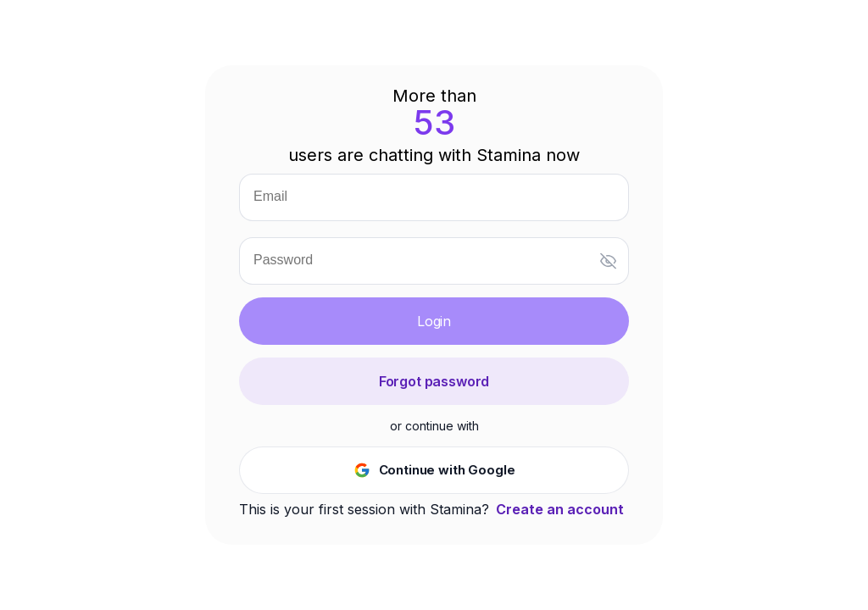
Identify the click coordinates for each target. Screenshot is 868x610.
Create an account (560, 509)
